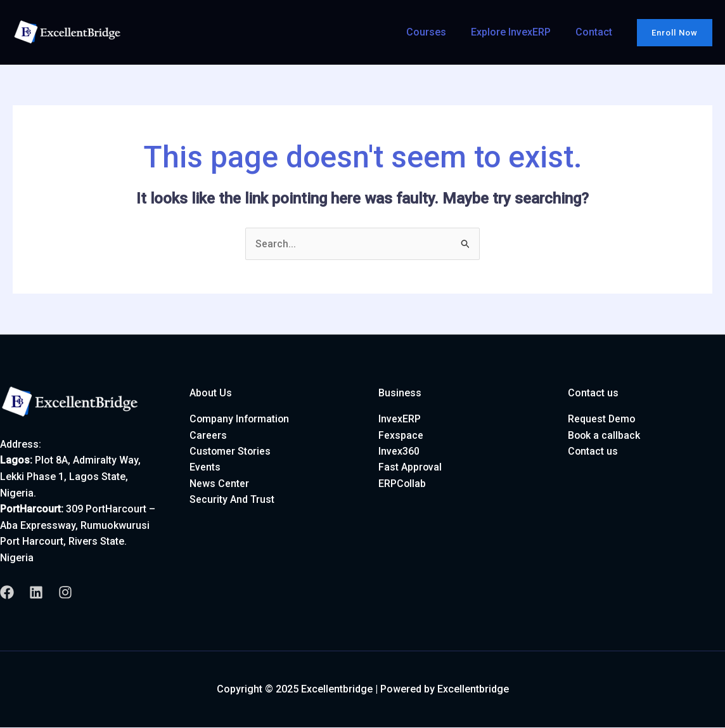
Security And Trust (232, 501)
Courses (437, 32)
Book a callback (605, 435)
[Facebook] (7, 593)
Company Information (241, 419)
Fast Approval (410, 468)
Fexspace (401, 435)
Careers (208, 435)
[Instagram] (65, 593)
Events (205, 468)
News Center (219, 484)
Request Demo (602, 419)
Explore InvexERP (517, 32)
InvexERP (400, 419)
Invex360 (399, 452)
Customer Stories (231, 452)
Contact (596, 32)
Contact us (593, 452)
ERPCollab (402, 484)
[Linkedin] (36, 593)
